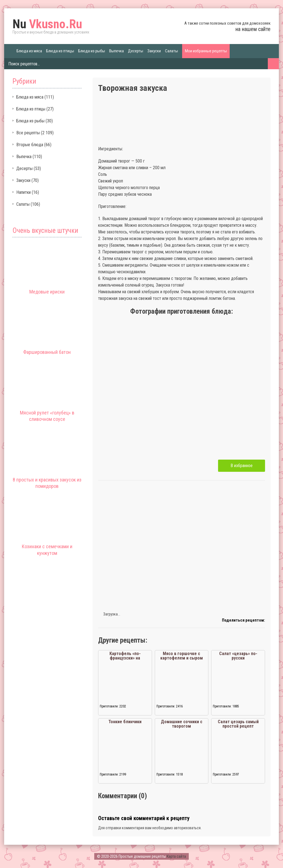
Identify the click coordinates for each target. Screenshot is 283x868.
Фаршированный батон (47, 352)
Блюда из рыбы (92, 51)
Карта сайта (176, 856)
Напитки (23, 192)
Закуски (154, 51)
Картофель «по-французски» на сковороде (125, 658)
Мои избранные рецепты (206, 51)
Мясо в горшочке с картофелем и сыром (182, 656)
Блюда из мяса (29, 51)
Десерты (136, 51)
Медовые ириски (47, 292)
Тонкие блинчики (125, 722)
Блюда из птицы (60, 51)
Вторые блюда (30, 145)
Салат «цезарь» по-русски (238, 656)
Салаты (171, 51)
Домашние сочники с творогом (182, 724)
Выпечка (116, 51)
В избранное (242, 466)
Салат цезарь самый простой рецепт (238, 724)
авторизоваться (187, 828)
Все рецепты (28, 133)
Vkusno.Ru (47, 24)
